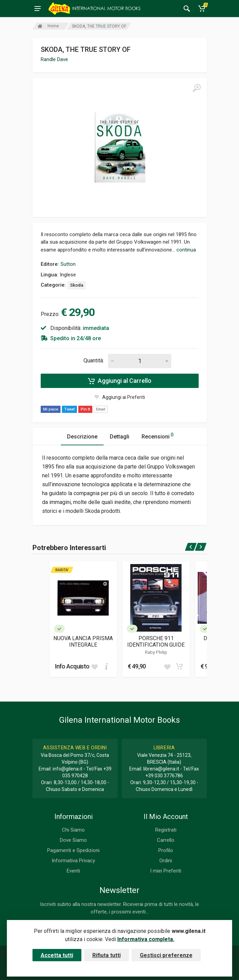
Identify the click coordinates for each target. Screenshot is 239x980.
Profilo (166, 850)
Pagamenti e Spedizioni (73, 850)
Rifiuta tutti (107, 955)
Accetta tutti (57, 955)
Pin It (85, 409)
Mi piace (51, 409)
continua (186, 250)
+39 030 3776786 (164, 776)
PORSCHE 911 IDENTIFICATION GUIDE (156, 642)
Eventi (73, 871)
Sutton (68, 264)
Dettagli (119, 437)
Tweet (69, 409)
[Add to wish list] (94, 666)
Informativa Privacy (73, 861)
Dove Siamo (73, 840)
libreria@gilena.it (161, 769)
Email (101, 409)
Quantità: (94, 361)
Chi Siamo (73, 830)
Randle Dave (54, 59)
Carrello (166, 840)
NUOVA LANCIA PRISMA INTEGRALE (83, 642)
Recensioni (157, 436)
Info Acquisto (72, 666)
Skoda (77, 285)
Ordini (166, 861)
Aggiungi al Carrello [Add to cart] (120, 381)
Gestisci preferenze (166, 955)
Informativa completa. (146, 939)
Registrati (166, 830)
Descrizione (82, 437)
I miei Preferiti (166, 871)
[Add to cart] (106, 666)
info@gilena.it (68, 769)
